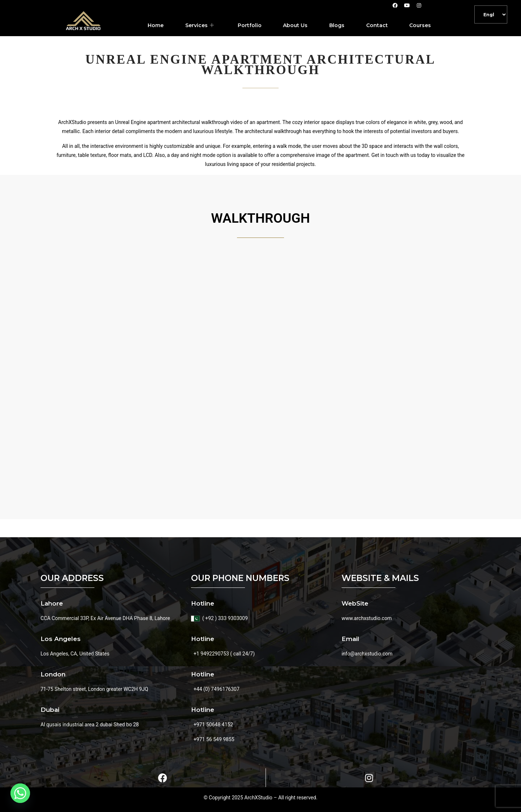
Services (199, 25)
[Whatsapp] (20, 793)
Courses (420, 25)
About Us (295, 25)
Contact (377, 25)
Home (155, 25)
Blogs (337, 25)
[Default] (491, 14)
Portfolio (249, 25)
